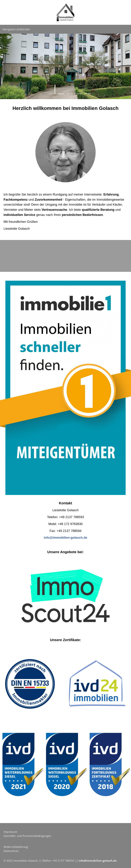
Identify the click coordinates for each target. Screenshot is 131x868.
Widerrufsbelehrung (16, 847)
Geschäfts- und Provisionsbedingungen (27, 836)
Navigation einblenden (16, 29)
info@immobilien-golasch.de (98, 861)
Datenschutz (11, 851)
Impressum (10, 832)
